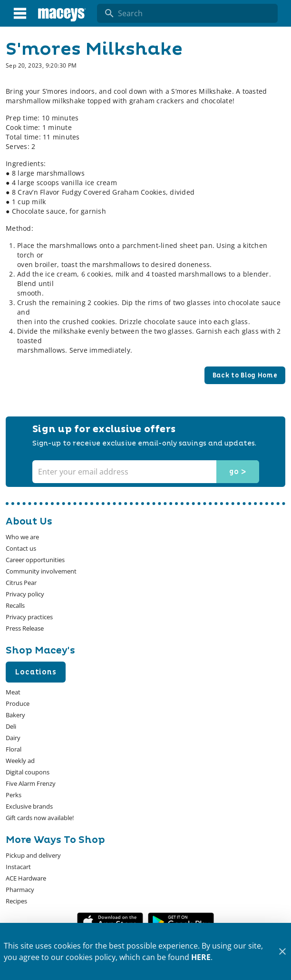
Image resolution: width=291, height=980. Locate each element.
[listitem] (22, 537)
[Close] (282, 952)
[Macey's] (62, 13)
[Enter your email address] (145, 472)
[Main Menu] (20, 13)
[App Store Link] (110, 922)
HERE (201, 957)
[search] (194, 13)
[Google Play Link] (181, 922)
